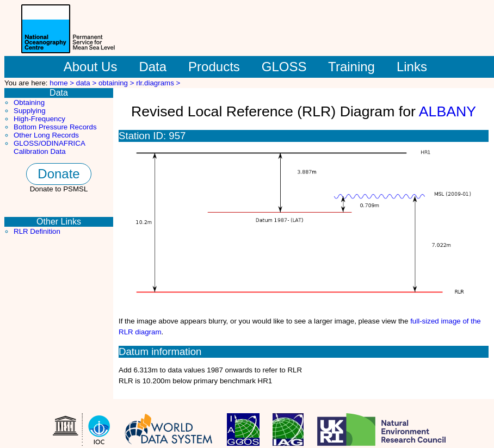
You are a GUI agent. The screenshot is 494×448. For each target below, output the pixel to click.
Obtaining (29, 102)
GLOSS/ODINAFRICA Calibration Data (49, 147)
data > (87, 83)
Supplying (30, 111)
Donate (58, 174)
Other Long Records (46, 135)
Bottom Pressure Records (55, 127)
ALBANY (447, 111)
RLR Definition (37, 231)
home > (63, 83)
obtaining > (117, 83)
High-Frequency (39, 119)
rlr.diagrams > (158, 83)
